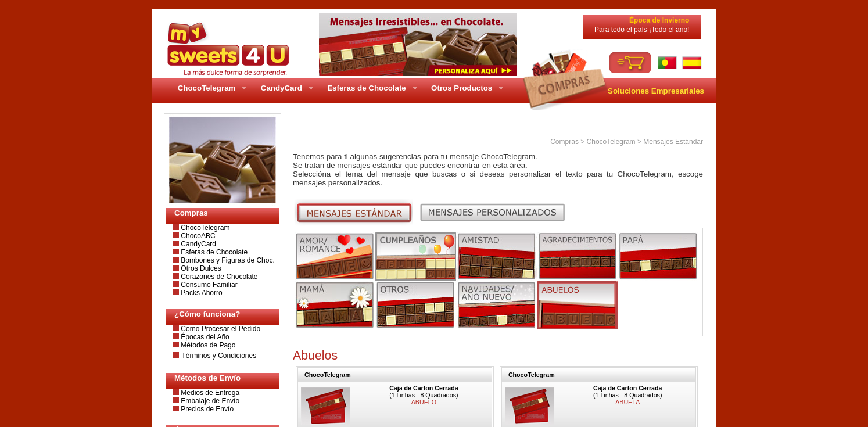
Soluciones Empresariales (656, 91)
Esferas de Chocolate (213, 252)
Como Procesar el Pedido (220, 329)
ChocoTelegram (204, 228)
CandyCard (198, 244)
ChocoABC (197, 236)
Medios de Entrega (209, 393)
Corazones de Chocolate (218, 277)
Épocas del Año (204, 337)
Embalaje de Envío (209, 401)
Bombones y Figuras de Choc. (227, 260)
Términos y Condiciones (219, 356)
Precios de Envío (206, 409)
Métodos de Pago (207, 345)
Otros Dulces (200, 268)
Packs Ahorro (201, 293)
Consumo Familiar (208, 285)
